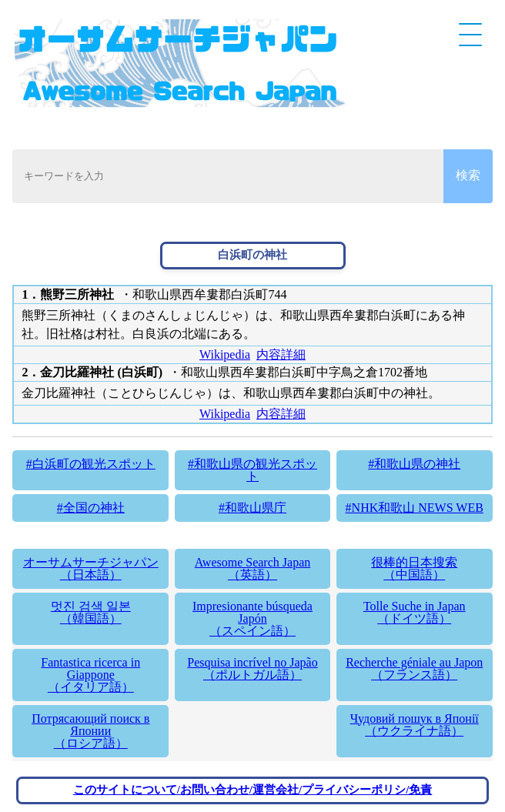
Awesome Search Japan (253, 568)
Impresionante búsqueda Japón (253, 618)
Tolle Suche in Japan (415, 612)
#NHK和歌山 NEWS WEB (415, 508)
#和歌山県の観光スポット (252, 470)
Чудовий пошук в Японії (415, 725)
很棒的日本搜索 (415, 568)
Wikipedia (225, 354)
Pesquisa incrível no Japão (253, 668)
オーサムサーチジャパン (90, 568)
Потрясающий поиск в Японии (90, 731)
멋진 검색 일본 (90, 612)
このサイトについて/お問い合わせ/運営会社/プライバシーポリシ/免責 (253, 790)
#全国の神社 (91, 508)
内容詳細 (281, 354)
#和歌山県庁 (252, 508)
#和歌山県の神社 (414, 464)
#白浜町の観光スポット (91, 464)
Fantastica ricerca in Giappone (90, 675)
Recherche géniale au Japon (415, 668)
